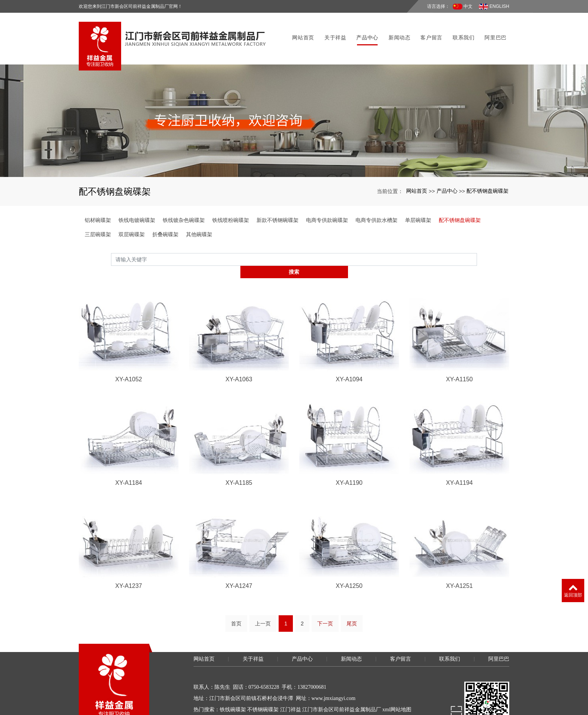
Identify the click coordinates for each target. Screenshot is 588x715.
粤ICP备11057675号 (216, 702)
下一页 (325, 594)
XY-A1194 (459, 452)
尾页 (352, 594)
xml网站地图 (397, 680)
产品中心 (365, 30)
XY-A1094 (349, 349)
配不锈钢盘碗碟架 (487, 173)
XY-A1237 (128, 556)
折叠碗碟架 (165, 216)
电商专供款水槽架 (376, 202)
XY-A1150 (459, 349)
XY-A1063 (239, 349)
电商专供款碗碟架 (327, 202)
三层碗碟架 (98, 216)
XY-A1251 (459, 556)
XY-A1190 (349, 452)
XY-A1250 (349, 556)
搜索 (477, 241)
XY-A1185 (239, 452)
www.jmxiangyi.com (334, 669)
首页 (236, 594)
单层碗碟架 (418, 202)
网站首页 (301, 30)
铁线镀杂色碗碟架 (184, 202)
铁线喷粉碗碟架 (231, 202)
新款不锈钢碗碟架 (277, 202)
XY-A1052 (128, 349)
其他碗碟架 (199, 216)
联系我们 (461, 30)
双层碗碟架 (132, 216)
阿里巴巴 (493, 30)
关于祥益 (333, 30)
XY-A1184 (128, 452)
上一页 (263, 594)
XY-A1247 (239, 556)
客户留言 (429, 30)
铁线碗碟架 (233, 680)
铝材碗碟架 (98, 202)
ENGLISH (494, 7)
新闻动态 (397, 30)
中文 (463, 7)
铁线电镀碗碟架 (137, 202)
